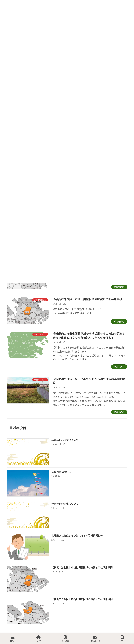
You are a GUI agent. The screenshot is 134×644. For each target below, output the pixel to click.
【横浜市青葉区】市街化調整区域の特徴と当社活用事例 (82, 599)
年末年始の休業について (65, 440)
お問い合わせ (95, 639)
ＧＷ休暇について (61, 472)
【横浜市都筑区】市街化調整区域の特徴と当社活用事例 (87, 299)
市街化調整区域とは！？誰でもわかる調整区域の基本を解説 (89, 381)
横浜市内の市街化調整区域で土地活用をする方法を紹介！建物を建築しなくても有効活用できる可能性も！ (89, 336)
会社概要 (65, 639)
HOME (38, 639)
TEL (122, 639)
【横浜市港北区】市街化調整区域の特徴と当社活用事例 (82, 567)
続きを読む (119, 287)
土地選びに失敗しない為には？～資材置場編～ (77, 535)
